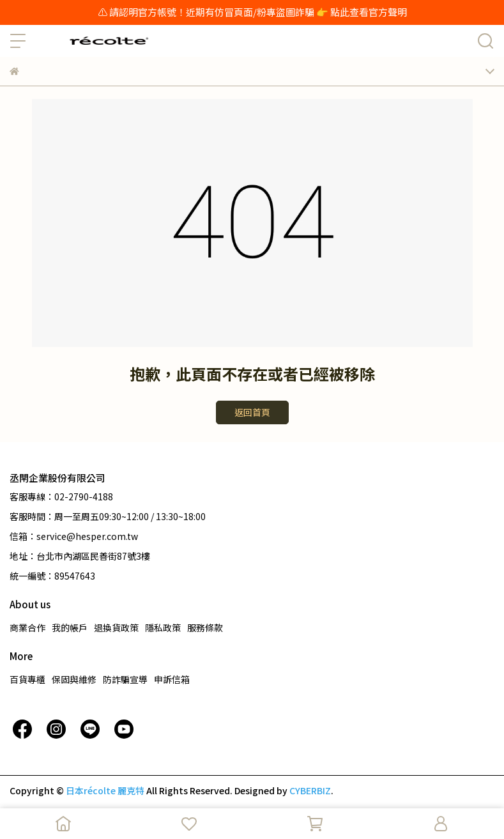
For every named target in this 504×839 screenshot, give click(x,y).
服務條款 (205, 627)
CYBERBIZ (310, 790)
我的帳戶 (70, 627)
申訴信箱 (172, 679)
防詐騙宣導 (125, 679)
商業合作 (27, 627)
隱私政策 (163, 627)
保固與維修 (74, 679)
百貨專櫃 (27, 679)
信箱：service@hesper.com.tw (74, 536)
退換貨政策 (116, 627)
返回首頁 (252, 412)
